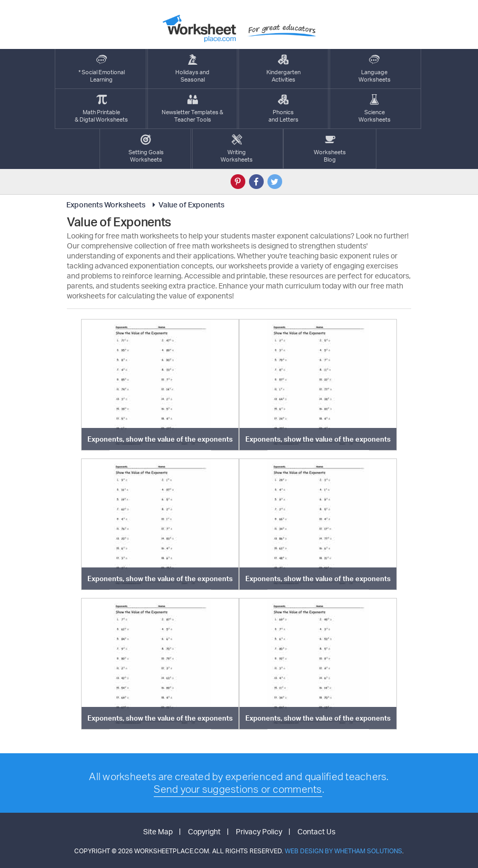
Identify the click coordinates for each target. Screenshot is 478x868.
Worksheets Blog (330, 149)
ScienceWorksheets (375, 109)
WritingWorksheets (237, 149)
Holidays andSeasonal (192, 69)
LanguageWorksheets (375, 69)
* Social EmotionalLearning (102, 69)
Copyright (204, 831)
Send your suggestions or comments (238, 789)
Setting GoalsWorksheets (146, 149)
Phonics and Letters (283, 109)
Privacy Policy (259, 831)
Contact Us (316, 831)
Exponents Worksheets (106, 204)
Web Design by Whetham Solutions (343, 851)
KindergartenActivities (283, 69)
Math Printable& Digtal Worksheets (101, 109)
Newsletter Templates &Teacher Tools (192, 109)
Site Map (158, 831)
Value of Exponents (187, 204)
